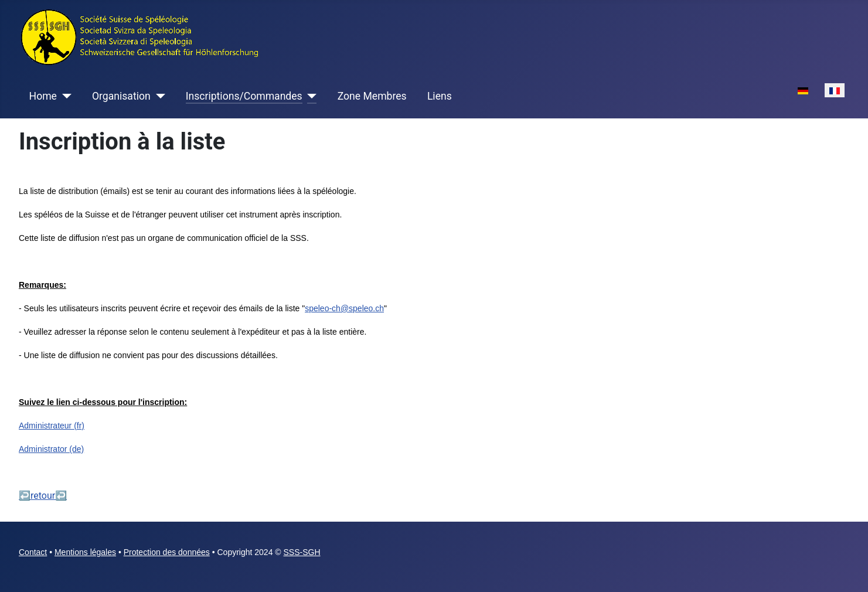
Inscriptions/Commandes (244, 96)
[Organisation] (158, 96)
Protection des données (167, 552)
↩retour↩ (43, 496)
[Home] (64, 96)
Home (43, 96)
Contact (33, 552)
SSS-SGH (302, 552)
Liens (440, 96)
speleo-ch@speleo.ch (344, 308)
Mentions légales (85, 552)
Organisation (121, 96)
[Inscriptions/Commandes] (310, 96)
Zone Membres (372, 96)
